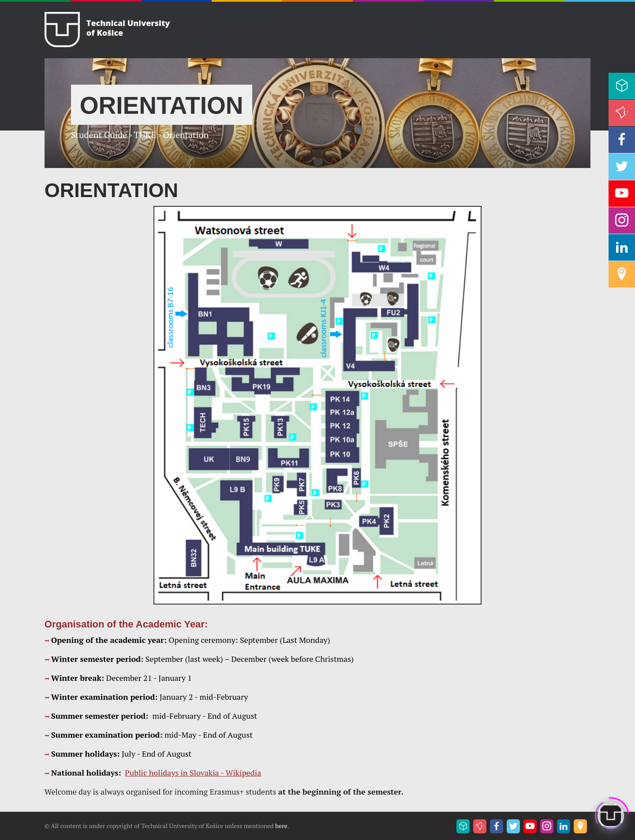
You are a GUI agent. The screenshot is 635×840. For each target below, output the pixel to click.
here (281, 826)
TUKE (145, 135)
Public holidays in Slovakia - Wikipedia (193, 773)
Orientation (186, 135)
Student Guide (99, 135)
